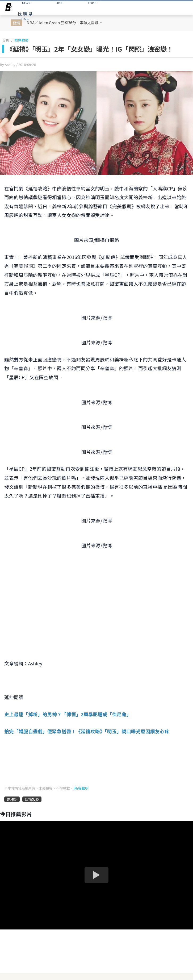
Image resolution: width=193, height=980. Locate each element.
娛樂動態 (22, 40)
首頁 (6, 40)
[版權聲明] (81, 788)
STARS (25, 16)
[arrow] (9, 8)
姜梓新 (12, 799)
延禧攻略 (32, 799)
